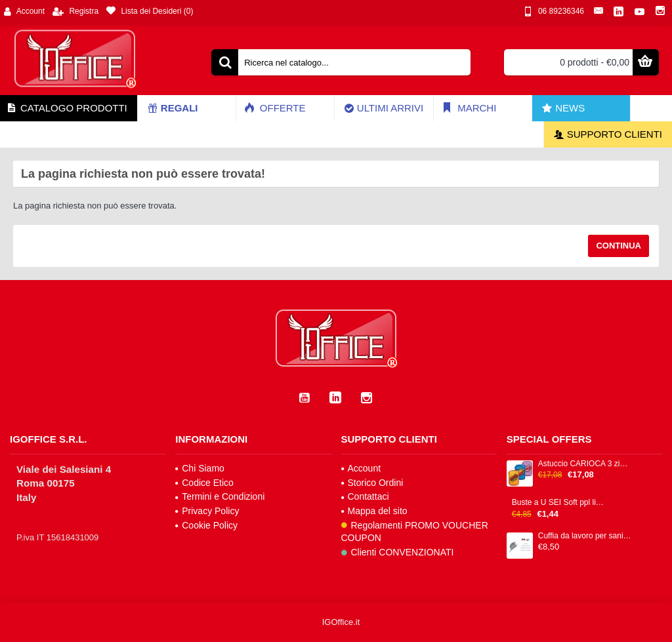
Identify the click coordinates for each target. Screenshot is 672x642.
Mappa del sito (374, 511)
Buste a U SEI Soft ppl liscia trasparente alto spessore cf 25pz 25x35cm (558, 503)
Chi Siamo (200, 468)
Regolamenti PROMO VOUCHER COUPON (415, 532)
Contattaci (365, 496)
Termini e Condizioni (220, 496)
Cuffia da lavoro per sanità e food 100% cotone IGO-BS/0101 (585, 536)
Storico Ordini (372, 483)
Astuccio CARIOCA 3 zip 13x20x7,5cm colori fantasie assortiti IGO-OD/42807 (585, 464)
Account (361, 468)
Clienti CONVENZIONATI (398, 552)
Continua (619, 246)
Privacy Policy (207, 511)
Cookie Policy (206, 525)
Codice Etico (204, 483)
